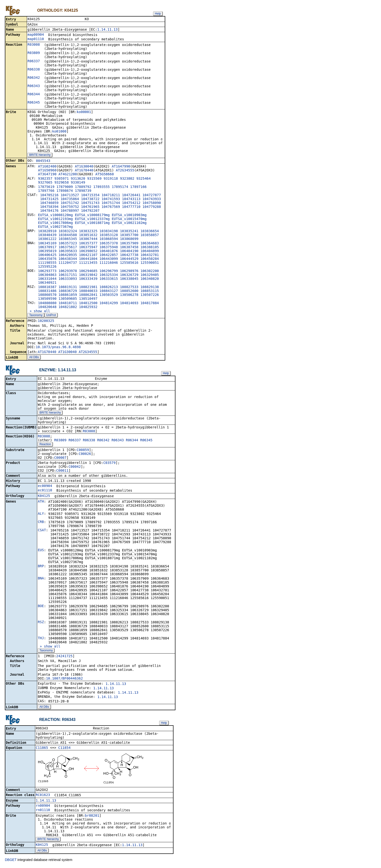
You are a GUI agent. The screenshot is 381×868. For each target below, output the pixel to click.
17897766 (46, 191)
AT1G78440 (84, 171)
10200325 (46, 321)
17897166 (138, 187)
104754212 (131, 203)
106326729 (129, 275)
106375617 (68, 248)
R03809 (34, 53)
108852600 (129, 291)
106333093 (68, 279)
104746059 (49, 203)
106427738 (129, 255)
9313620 (78, 179)
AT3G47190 (47, 175)
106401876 (109, 251)
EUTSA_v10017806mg (55, 223)
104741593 (111, 199)
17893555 (101, 187)
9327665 (45, 183)
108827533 (129, 287)
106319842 (88, 275)
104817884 (150, 303)
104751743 (90, 203)
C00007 (60, 459)
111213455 (88, 263)
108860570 (47, 295)
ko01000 (59, 132)
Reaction (45, 445)
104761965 (90, 207)
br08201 (92, 817)
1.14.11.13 (107, 30)
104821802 (68, 307)
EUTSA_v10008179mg (92, 215)
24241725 (64, 657)
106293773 (47, 271)
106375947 (88, 248)
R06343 (34, 86)
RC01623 (43, 796)
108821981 (88, 287)
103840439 (47, 235)
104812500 (88, 303)
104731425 (49, 199)
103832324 (68, 231)
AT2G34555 (125, 171)
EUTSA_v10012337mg (92, 219)
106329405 (150, 275)
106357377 (88, 244)
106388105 (150, 248)
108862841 (88, 295)
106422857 (109, 255)
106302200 (150, 271)
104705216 (49, 195)
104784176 (49, 211)
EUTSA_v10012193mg (55, 219)
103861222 (47, 239)
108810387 (47, 287)
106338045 (129, 279)
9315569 (94, 179)
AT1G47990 (121, 167)
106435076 (47, 259)
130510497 (88, 299)
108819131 (68, 287)
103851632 (88, 235)
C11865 (42, 749)
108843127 (109, 291)
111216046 (109, 263)
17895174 (120, 187)
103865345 (68, 239)
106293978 (68, 271)
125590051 (150, 263)
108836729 (68, 291)
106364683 (150, 244)
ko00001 (84, 112)
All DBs (34, 358)
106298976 (129, 271)
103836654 (150, 231)
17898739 (83, 191)
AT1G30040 (84, 167)
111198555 (47, 263)
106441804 (88, 259)
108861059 (68, 295)
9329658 (62, 183)
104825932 (88, 307)
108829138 (150, 287)
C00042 (75, 468)
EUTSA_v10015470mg (129, 219)
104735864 (70, 199)
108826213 (109, 287)
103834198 (109, 231)
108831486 (47, 291)
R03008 (34, 45)
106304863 (47, 275)
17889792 (83, 187)
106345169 (47, 244)
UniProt (51, 316)
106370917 (47, 248)
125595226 (47, 267)
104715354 (90, 195)
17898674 (65, 191)
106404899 (150, 251)
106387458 (129, 248)
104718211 (111, 195)
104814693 (129, 303)
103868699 (129, 239)
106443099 (109, 259)
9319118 (111, 179)
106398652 (88, 251)
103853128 (109, 235)
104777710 (131, 207)
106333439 (88, 279)
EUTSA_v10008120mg (55, 215)
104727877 (152, 195)
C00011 (62, 471)
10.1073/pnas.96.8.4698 (58, 347)
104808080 (47, 303)
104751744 (111, 203)
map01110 (36, 39)
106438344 (68, 259)
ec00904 (45, 487)
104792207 (90, 211)
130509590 (47, 299)
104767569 (111, 207)
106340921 (47, 283)
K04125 (44, 497)
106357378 (109, 244)
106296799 (109, 271)
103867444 (88, 239)
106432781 (150, 255)
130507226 (150, 295)
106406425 (47, 255)
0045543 (43, 161)
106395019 (47, 251)
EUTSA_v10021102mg (129, 223)
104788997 (70, 211)
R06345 (34, 103)
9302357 (45, 179)
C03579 (109, 464)
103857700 (129, 235)
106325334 (109, 275)
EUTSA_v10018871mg (92, 223)
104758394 (49, 207)
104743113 (131, 199)
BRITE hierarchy (40, 155)
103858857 (150, 235)
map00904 (36, 35)
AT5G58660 (104, 175)
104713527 (70, 195)
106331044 (47, 279)
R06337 (34, 62)
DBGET (11, 861)
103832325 (88, 231)
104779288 (152, 207)
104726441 (131, 195)
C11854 (65, 749)
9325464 (143, 179)
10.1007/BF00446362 (64, 679)
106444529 (129, 259)
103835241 (129, 231)
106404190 (129, 251)
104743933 (152, 199)
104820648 (47, 307)
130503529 (109, 295)
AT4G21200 (68, 175)
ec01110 (45, 491)
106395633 (68, 251)
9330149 (78, 183)
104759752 (70, 207)
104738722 (90, 199)
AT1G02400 (47, 167)
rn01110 (43, 811)
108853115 (150, 291)
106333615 (109, 279)
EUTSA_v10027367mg (55, 227)
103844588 (68, 235)
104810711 (68, 303)
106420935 (68, 255)
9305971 (62, 179)
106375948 (109, 248)
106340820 (150, 279)
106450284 (150, 259)
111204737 (68, 263)
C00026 (85, 455)
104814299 (109, 303)
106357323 (68, 244)
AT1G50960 (47, 171)
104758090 (152, 203)
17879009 (65, 187)
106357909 (129, 244)
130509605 (68, 299)
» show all (39, 311)
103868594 (109, 239)
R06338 (34, 70)
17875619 (46, 187)
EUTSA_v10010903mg (129, 215)
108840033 (88, 291)
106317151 (68, 275)
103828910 (47, 231)
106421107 (88, 255)
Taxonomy (36, 316)
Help (158, 14)
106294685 (88, 271)
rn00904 (43, 807)
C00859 (83, 451)
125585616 (129, 263)
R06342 (34, 78)
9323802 (127, 179)
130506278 (129, 295)
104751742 (70, 203)
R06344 (34, 95)
